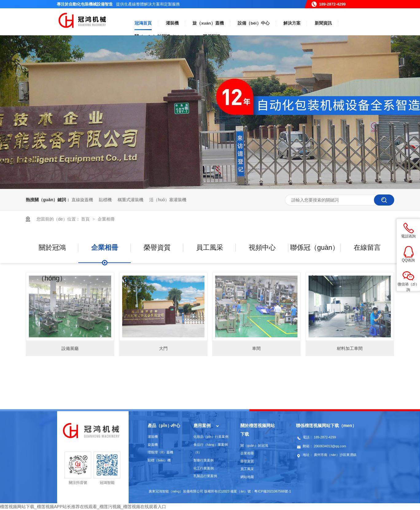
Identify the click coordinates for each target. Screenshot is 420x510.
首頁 (86, 219)
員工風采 (210, 247)
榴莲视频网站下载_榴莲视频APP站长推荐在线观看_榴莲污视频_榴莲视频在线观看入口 (83, 507)
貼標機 (105, 200)
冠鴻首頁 (143, 23)
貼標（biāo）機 (159, 460)
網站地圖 (247, 477)
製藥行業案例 (204, 460)
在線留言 (367, 247)
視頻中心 (262, 247)
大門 (163, 348)
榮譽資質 (157, 247)
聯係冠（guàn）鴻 (315, 253)
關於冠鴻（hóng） (52, 253)
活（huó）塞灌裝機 (168, 200)
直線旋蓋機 (82, 200)
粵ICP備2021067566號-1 (273, 491)
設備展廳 (70, 348)
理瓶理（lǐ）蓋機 (160, 452)
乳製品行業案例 (205, 476)
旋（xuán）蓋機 (208, 23)
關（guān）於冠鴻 (254, 445)
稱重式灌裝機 (130, 200)
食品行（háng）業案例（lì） (211, 449)
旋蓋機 (153, 445)
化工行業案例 (204, 468)
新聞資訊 (323, 23)
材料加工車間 (350, 348)
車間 (256, 348)
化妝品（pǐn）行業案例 (211, 437)
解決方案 (292, 23)
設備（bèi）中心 (254, 23)
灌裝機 (172, 23)
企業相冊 (106, 219)
